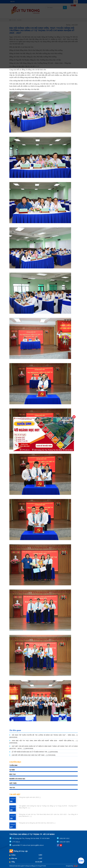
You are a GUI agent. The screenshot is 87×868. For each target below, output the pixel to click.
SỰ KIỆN (12, 770)
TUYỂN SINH (13, 765)
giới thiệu (13, 783)
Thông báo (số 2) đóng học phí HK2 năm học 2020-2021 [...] (37, 823)
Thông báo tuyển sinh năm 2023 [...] (30, 797)
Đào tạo (13, 774)
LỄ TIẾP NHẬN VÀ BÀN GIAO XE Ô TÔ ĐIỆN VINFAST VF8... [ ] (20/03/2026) (35, 752)
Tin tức (12, 788)
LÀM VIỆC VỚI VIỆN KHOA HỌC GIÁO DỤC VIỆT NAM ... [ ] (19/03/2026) (34, 755)
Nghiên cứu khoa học (17, 779)
